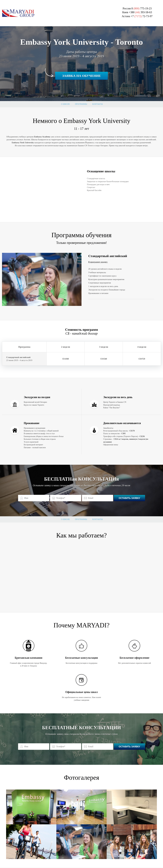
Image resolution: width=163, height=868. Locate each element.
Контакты (97, 104)
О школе (65, 104)
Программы (81, 104)
